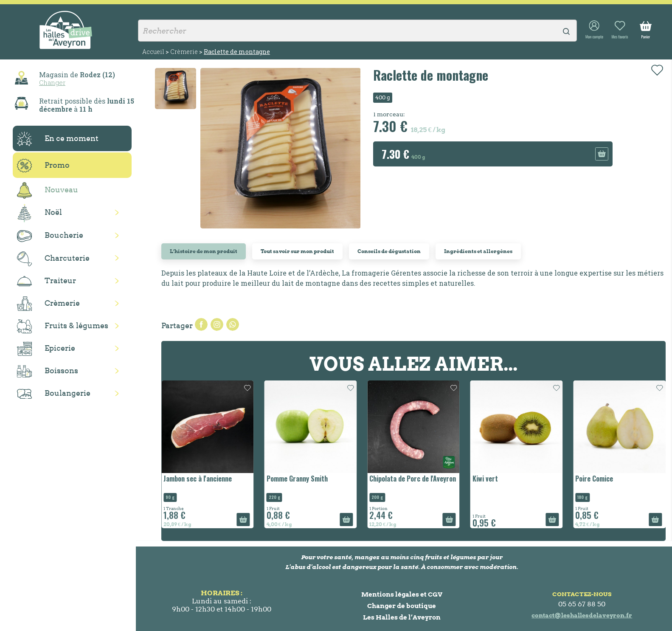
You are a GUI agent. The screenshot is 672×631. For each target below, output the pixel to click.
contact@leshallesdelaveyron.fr (582, 615)
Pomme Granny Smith (297, 479)
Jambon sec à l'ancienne (198, 479)
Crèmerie (48, 304)
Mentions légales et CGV (402, 594)
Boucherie (50, 236)
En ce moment (58, 139)
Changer (52, 82)
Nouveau (48, 190)
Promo (43, 166)
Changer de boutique (402, 606)
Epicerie (46, 349)
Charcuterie (53, 259)
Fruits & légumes (63, 326)
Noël (39, 213)
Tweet (217, 324)
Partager (201, 324)
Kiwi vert (485, 479)
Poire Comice (594, 479)
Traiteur (46, 281)
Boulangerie (54, 394)
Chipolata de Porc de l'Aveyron (413, 479)
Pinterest (233, 324)
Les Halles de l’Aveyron (402, 617)
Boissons (48, 371)
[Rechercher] (357, 31)
